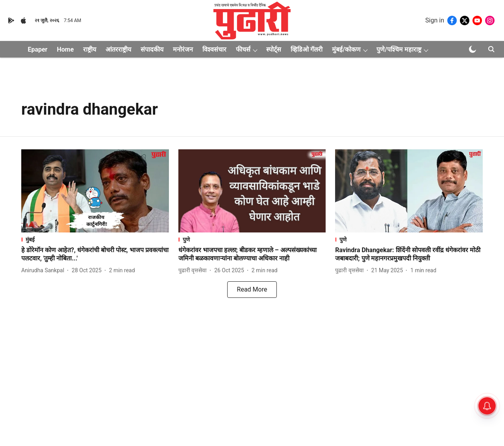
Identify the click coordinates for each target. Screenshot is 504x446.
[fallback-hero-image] (95, 191)
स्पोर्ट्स (274, 49)
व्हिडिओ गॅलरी (307, 49)
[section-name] (95, 239)
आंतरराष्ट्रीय (118, 49)
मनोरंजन (183, 49)
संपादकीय (152, 49)
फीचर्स (243, 49)
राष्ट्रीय (90, 49)
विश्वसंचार (214, 49)
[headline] (95, 255)
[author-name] (44, 270)
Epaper (37, 49)
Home (65, 49)
